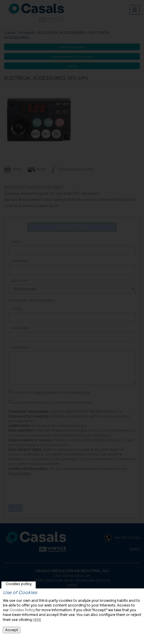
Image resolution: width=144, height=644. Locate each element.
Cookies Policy (22, 610)
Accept (12, 630)
